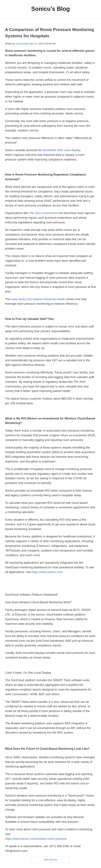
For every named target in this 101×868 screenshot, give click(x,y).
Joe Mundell (22, 44)
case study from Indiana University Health (39, 299)
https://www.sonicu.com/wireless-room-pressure (36, 839)
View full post (50, 860)
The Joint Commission (43, 213)
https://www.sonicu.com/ (47, 572)
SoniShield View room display (61, 150)
